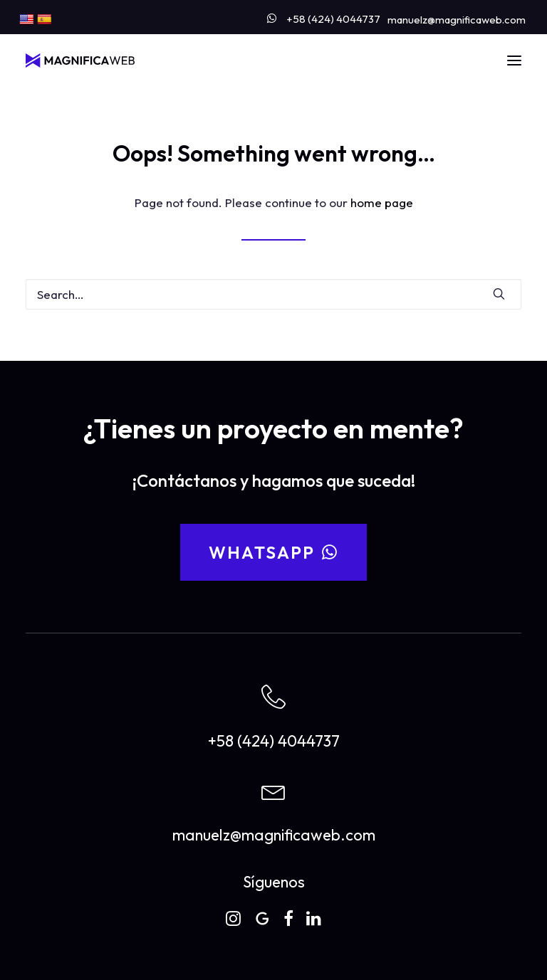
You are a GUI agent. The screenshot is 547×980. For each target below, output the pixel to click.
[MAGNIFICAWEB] (80, 60)
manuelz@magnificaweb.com (457, 20)
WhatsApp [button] (274, 552)
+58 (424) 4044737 (333, 19)
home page (382, 202)
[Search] (273, 294)
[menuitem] (324, 16)
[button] (514, 60)
